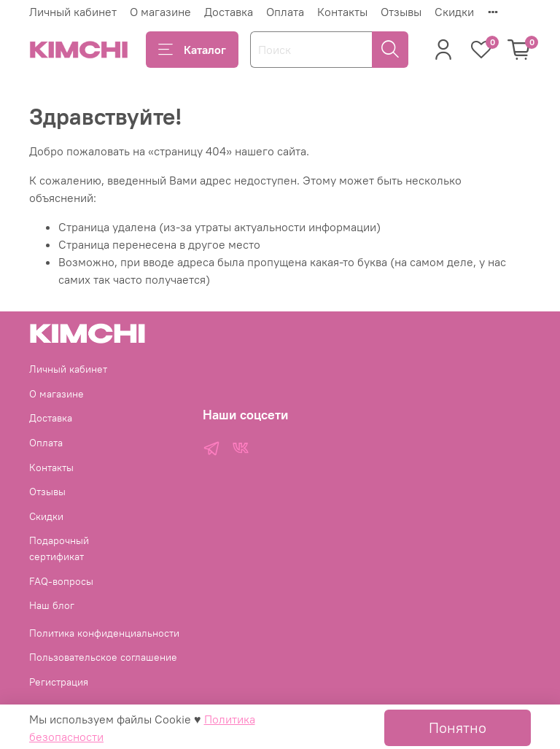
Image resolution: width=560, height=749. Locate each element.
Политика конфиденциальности (104, 633)
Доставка (229, 12)
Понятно (458, 727)
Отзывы (401, 12)
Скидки (454, 12)
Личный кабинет (73, 12)
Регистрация (59, 682)
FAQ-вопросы (61, 581)
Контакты (342, 12)
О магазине (160, 12)
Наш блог (52, 605)
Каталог (192, 50)
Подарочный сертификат (59, 548)
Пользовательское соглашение (103, 657)
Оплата (285, 12)
